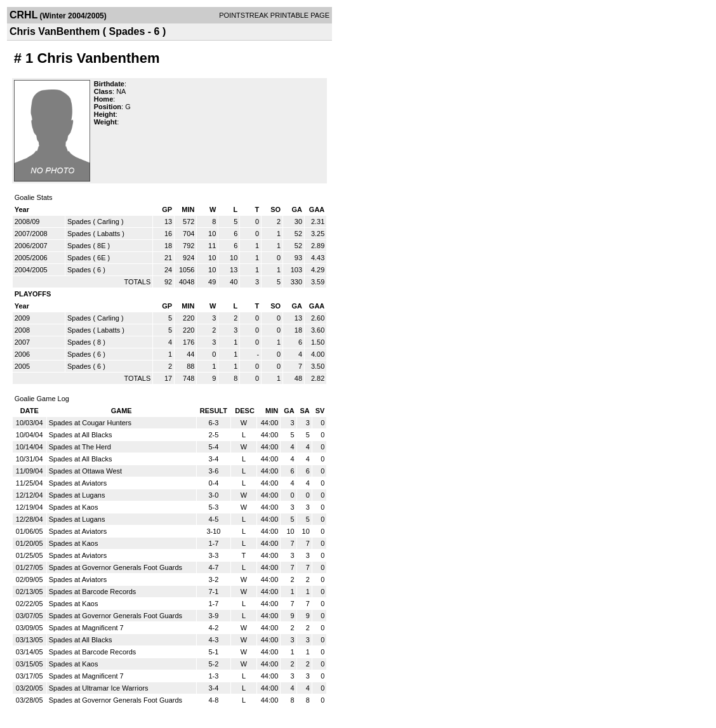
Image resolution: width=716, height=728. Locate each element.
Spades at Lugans (77, 495)
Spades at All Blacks (81, 435)
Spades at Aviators (78, 483)
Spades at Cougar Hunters (90, 423)
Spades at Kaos (74, 507)
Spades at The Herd (80, 447)
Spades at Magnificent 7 (86, 628)
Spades (79, 222)
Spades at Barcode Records (93, 592)
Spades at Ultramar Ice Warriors (99, 688)
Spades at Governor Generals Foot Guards (116, 567)
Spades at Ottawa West (85, 471)
